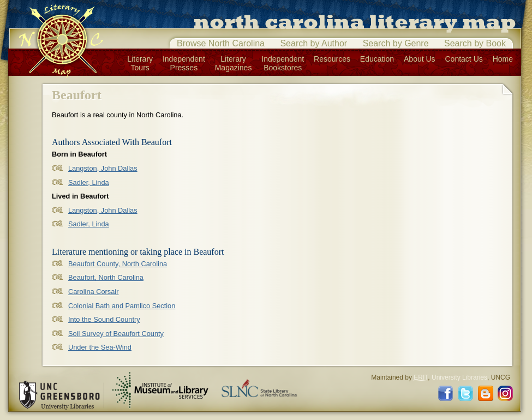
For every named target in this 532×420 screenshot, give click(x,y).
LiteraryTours (140, 63)
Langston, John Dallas (103, 168)
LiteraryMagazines (234, 63)
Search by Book (475, 43)
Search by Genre (396, 43)
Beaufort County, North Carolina (118, 264)
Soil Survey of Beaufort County (116, 334)
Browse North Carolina (221, 43)
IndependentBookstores (283, 63)
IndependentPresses (184, 63)
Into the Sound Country (104, 319)
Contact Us (464, 59)
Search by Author (313, 43)
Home (503, 59)
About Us (420, 59)
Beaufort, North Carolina (106, 277)
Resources (332, 59)
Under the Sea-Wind (100, 347)
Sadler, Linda (89, 182)
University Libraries (459, 377)
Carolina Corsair (93, 292)
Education (377, 59)
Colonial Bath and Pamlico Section (122, 306)
